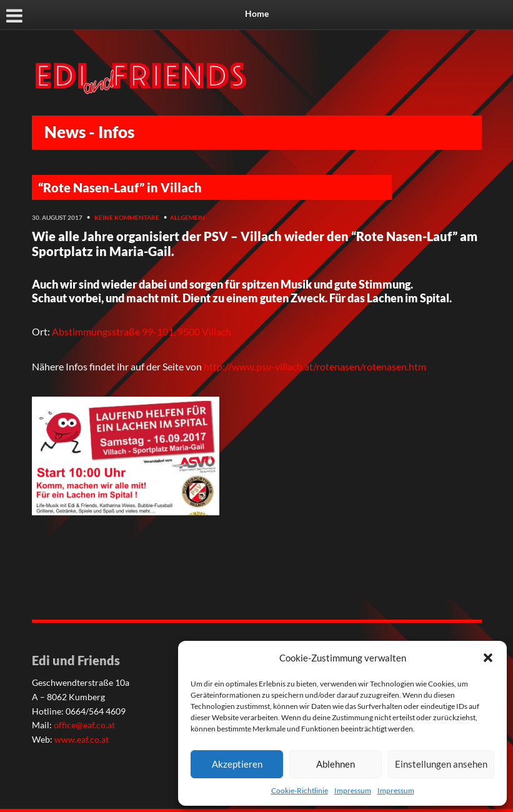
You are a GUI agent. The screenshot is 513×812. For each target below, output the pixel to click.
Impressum (353, 790)
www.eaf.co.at (82, 739)
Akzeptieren (237, 764)
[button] (488, 658)
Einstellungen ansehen (441, 764)
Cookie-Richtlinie (300, 790)
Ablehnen (336, 764)
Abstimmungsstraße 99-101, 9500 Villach (142, 331)
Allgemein (187, 217)
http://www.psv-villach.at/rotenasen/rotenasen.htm (315, 366)
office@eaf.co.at (84, 725)
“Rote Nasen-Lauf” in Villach (120, 187)
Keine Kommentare (127, 217)
